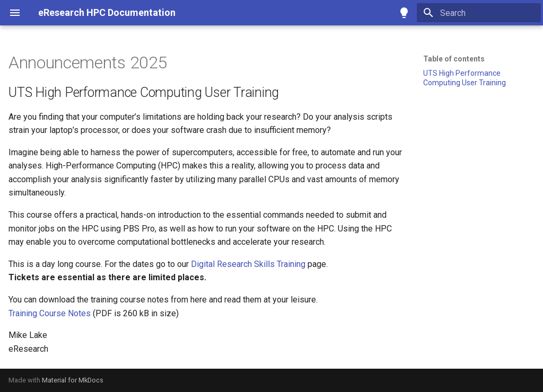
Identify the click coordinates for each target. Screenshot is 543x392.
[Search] (479, 13)
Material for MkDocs (73, 380)
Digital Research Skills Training (248, 264)
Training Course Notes (50, 313)
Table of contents (454, 59)
